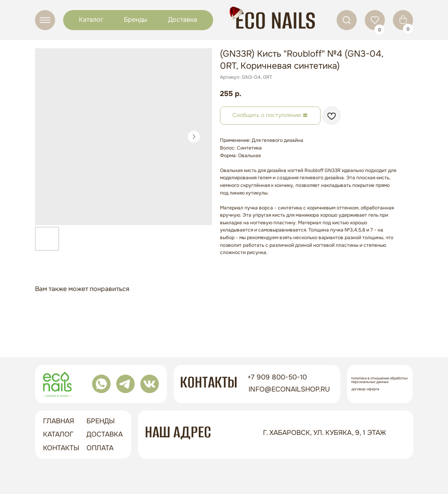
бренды (101, 421)
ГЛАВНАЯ (59, 421)
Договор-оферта (365, 389)
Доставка (183, 19)
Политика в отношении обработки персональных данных (379, 380)
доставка (105, 434)
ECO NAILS (275, 20)
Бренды (136, 19)
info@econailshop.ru (289, 389)
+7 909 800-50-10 (277, 377)
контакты (61, 448)
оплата (100, 448)
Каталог (91, 19)
